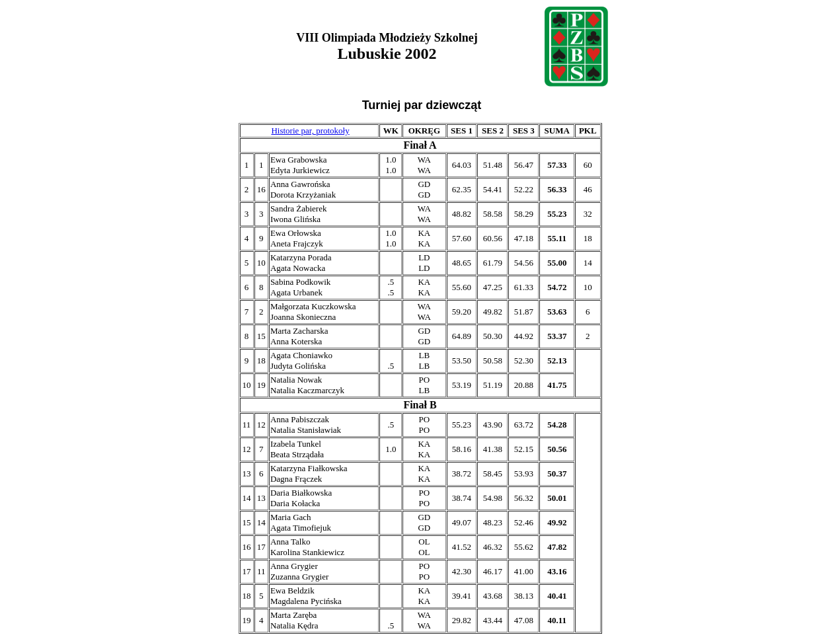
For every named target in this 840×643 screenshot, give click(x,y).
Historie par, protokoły (310, 131)
